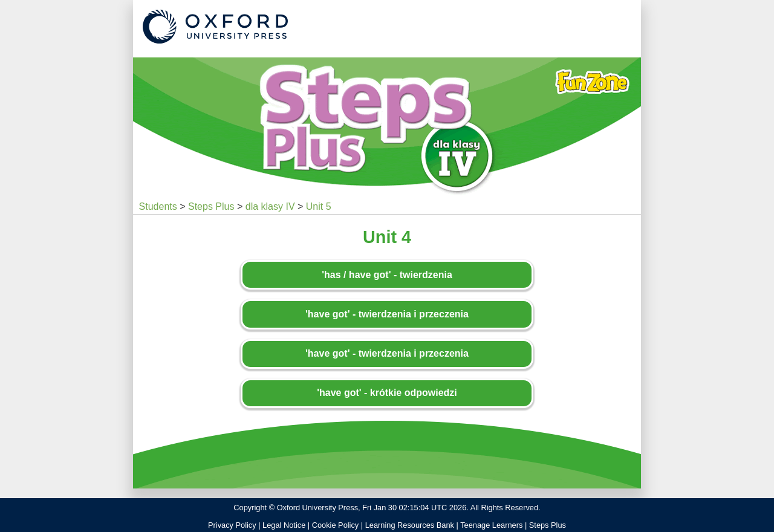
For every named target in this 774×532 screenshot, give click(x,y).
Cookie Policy (336, 525)
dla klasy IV (270, 206)
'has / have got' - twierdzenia (387, 275)
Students (158, 206)
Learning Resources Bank (410, 525)
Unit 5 (319, 206)
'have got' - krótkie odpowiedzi (387, 393)
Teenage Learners (491, 525)
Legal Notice (284, 525)
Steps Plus (211, 206)
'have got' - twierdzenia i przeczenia (387, 314)
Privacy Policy (232, 525)
